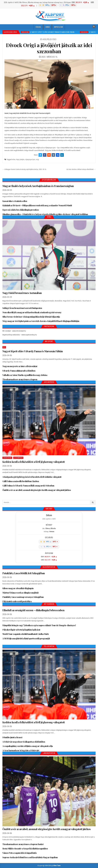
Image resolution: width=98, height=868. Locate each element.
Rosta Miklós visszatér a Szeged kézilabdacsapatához (25, 849)
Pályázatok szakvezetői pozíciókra (17, 601)
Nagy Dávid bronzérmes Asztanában (22, 293)
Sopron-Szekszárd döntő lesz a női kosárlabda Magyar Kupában (30, 857)
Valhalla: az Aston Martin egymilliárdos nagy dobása (25, 375)
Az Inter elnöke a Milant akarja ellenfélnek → (81, 169)
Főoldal (38, 27)
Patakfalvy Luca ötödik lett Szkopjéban (24, 573)
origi (37, 159)
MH (4, 347)
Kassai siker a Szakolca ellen (15, 201)
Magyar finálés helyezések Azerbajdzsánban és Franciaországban (38, 186)
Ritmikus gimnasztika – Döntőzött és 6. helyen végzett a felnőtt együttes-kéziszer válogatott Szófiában (45, 214)
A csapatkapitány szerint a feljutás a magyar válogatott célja (28, 746)
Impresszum (58, 27)
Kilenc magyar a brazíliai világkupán (18, 588)
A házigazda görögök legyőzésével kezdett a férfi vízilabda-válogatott (32, 477)
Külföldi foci (50, 39)
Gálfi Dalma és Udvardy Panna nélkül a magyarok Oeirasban (28, 486)
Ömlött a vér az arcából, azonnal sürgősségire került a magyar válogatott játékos (37, 490)
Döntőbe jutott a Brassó (12, 737)
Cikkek (48, 27)
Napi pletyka (20, 159)
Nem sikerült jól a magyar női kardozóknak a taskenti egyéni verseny (32, 312)
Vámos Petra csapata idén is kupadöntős (20, 853)
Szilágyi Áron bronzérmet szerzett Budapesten (22, 308)
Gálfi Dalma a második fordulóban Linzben (21, 481)
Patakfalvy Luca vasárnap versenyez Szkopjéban (23, 597)
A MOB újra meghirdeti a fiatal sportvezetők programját (26, 638)
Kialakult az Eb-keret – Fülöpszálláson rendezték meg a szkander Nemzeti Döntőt (37, 205)
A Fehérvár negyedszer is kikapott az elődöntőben (24, 742)
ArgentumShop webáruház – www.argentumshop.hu (20, 335)
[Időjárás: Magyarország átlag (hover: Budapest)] (57, 5)
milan (14, 159)
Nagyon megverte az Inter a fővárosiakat (20, 366)
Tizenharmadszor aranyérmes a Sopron (20, 379)
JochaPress (18, 458)
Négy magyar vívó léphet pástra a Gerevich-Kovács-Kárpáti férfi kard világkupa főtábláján (41, 321)
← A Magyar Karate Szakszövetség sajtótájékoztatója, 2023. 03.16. (24, 169)
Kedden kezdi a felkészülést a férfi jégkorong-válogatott (34, 462)
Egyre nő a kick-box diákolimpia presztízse (21, 210)
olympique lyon (30, 159)
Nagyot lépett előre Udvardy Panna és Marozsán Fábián (33, 351)
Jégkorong (7, 458)
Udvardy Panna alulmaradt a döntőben (19, 371)
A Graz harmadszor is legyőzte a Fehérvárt (21, 750)
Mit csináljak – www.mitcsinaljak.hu (14, 331)
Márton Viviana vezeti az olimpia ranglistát (20, 593)
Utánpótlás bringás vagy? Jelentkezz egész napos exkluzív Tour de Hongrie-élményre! (39, 625)
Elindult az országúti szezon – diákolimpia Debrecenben (33, 610)
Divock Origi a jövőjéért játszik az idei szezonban (49, 48)
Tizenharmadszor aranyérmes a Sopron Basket (23, 844)
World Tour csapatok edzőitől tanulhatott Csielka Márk (26, 634)
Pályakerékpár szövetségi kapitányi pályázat (21, 630)
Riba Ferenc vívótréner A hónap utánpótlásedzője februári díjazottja (31, 317)
